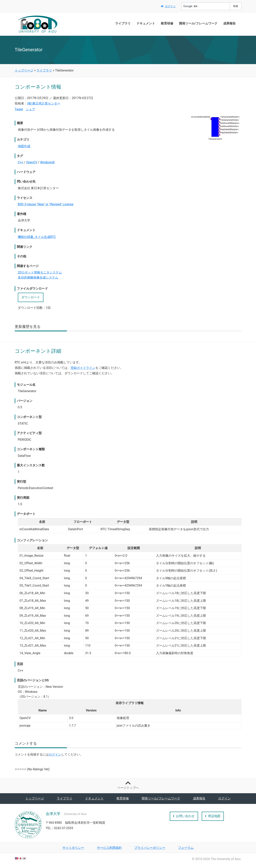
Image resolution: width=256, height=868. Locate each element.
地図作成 (24, 146)
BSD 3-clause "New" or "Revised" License (46, 204)
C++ (21, 162)
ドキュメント (146, 23)
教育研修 (167, 23)
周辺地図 (213, 816)
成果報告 (229, 23)
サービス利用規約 (109, 848)
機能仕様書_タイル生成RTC (37, 237)
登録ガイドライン (83, 368)
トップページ (35, 798)
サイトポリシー (73, 848)
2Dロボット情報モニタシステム (40, 272)
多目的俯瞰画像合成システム (38, 277)
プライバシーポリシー (150, 848)
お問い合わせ (184, 816)
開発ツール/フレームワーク (198, 23)
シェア (30, 109)
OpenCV (32, 162)
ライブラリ (123, 23)
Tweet (19, 109)
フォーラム (186, 848)
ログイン (168, 6)
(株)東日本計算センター (44, 103)
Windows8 (47, 162)
